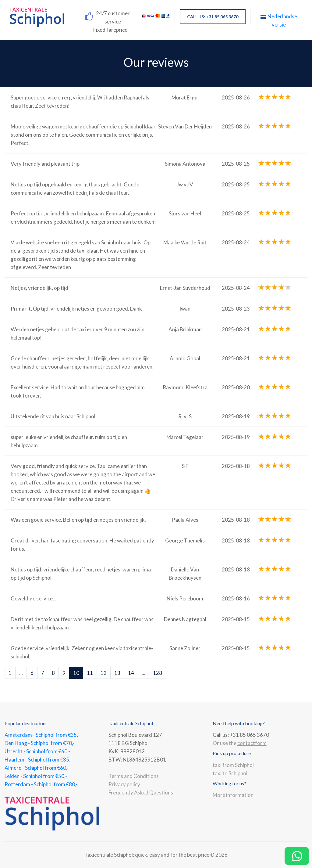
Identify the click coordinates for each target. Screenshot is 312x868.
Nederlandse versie (279, 20)
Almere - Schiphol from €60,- (37, 768)
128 (158, 673)
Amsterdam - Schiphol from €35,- (42, 735)
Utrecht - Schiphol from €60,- (37, 751)
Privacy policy (124, 784)
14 (131, 673)
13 (117, 673)
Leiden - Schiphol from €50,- (36, 776)
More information (233, 795)
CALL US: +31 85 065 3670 (213, 17)
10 (76, 673)
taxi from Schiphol (233, 765)
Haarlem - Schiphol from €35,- (38, 760)
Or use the (240, 743)
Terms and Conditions (134, 776)
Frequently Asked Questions (141, 792)
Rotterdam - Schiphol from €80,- (41, 784)
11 (90, 673)
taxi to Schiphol (230, 773)
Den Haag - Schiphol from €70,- (40, 743)
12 (104, 673)
